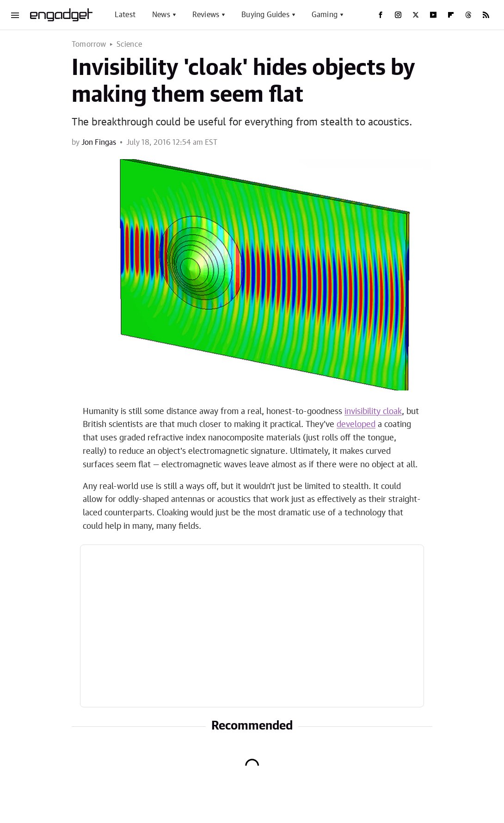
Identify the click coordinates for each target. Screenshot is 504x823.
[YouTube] (433, 15)
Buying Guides (265, 15)
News (161, 15)
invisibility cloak (373, 412)
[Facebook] (381, 15)
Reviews (206, 15)
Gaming (325, 15)
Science (129, 44)
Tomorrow (89, 44)
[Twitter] (416, 15)
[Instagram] (398, 15)
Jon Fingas (99, 142)
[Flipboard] (451, 15)
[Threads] (468, 15)
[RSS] (486, 15)
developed (356, 425)
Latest (125, 15)
